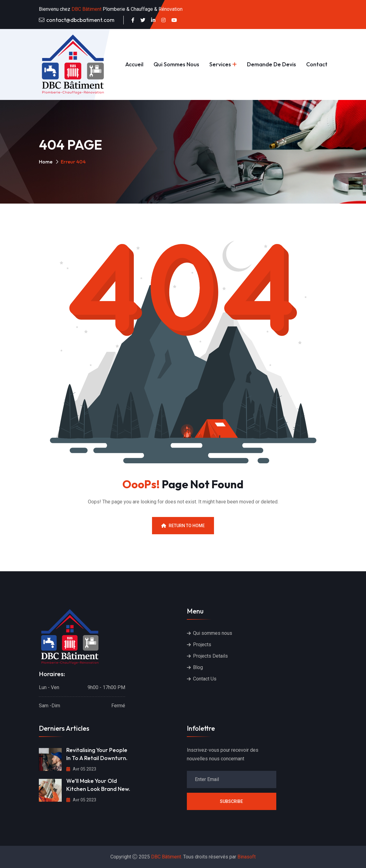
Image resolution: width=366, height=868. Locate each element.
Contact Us (205, 679)
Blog (198, 667)
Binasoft (247, 857)
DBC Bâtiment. (167, 857)
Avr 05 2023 (81, 769)
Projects (202, 645)
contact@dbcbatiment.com (80, 20)
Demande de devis (271, 64)
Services (220, 64)
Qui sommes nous (176, 64)
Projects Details (210, 656)
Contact (317, 64)
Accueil (134, 64)
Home (46, 162)
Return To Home (183, 526)
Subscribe (231, 801)
